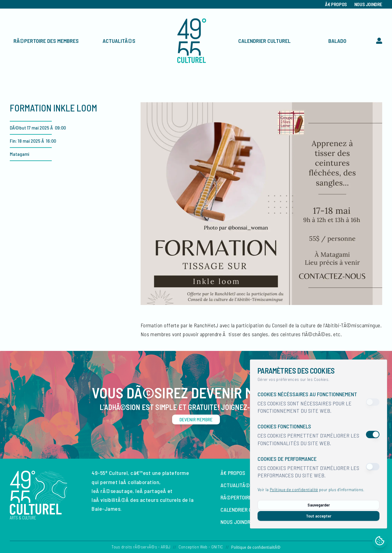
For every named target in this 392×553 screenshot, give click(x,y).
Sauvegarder (319, 505)
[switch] (373, 402)
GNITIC (217, 547)
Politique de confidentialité (294, 489)
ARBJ (166, 547)
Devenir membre (196, 419)
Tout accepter (319, 516)
